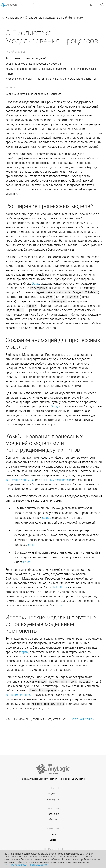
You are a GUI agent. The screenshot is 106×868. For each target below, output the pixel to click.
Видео (53, 840)
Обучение (53, 819)
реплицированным (18, 695)
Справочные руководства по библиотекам (54, 18)
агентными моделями (56, 480)
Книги (53, 834)
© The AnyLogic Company (35, 779)
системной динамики (20, 480)
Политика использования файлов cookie (26, 865)
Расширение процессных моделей (27, 58)
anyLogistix (53, 799)
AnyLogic (53, 794)
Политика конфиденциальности (67, 779)
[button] (16, 5)
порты (24, 652)
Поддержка (53, 814)
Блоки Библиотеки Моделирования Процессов (34, 94)
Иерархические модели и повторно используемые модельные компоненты (51, 79)
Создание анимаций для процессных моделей (33, 64)
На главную (14, 18)
